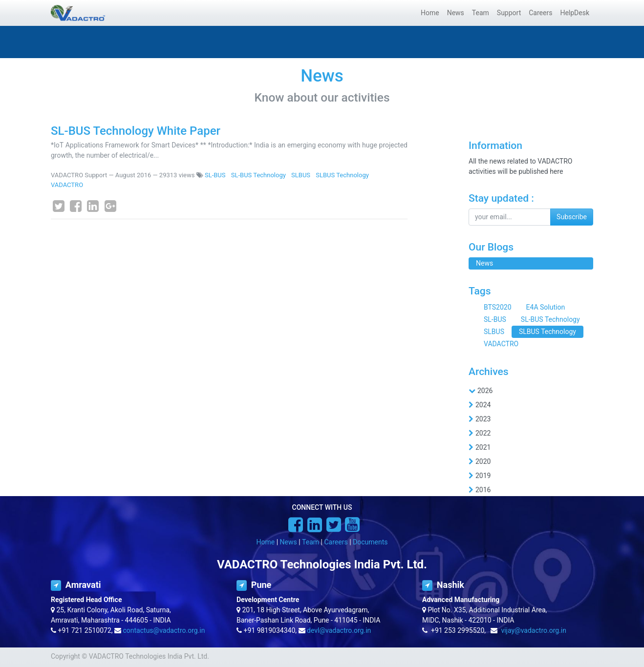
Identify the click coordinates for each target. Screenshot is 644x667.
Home (266, 542)
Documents (370, 542)
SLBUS (301, 175)
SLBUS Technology (342, 175)
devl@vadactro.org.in (339, 630)
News (289, 542)
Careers (336, 542)
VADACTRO (67, 185)
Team (311, 542)
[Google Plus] (110, 206)
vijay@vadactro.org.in (534, 630)
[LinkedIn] (93, 206)
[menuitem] (430, 13)
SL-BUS (215, 175)
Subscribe (572, 217)
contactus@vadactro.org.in (164, 630)
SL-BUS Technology (258, 175)
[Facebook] (76, 206)
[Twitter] (59, 206)
